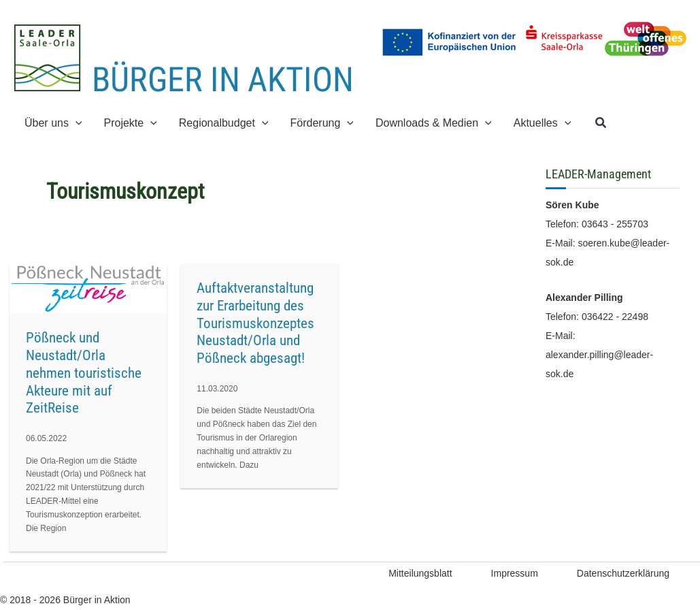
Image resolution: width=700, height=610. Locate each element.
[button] (76, 123)
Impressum (515, 573)
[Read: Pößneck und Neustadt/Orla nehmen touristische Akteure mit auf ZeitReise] (88, 288)
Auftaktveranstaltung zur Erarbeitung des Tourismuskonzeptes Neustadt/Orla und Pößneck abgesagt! (255, 323)
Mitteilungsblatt (420, 573)
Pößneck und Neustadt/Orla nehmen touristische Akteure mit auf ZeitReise (84, 373)
